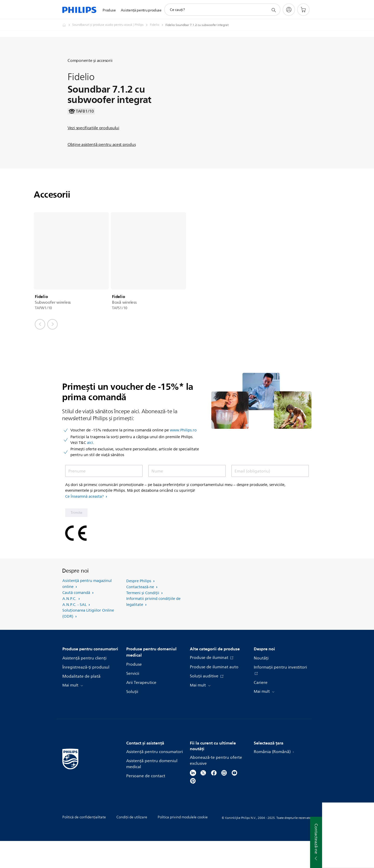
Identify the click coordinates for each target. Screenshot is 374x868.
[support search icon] (273, 10)
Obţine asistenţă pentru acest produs (102, 158)
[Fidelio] (158, 25)
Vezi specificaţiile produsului (93, 141)
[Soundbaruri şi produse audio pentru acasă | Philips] (111, 25)
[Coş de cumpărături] (303, 10)
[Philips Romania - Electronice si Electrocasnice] (67, 25)
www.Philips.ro (183, 457)
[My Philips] (289, 10)
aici (90, 470)
